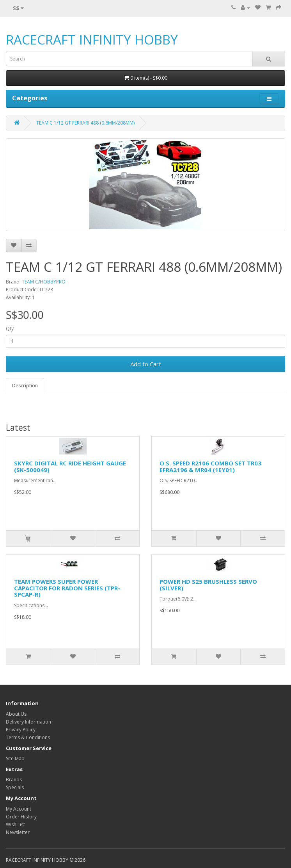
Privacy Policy (21, 730)
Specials (15, 787)
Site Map (15, 758)
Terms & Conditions (28, 737)
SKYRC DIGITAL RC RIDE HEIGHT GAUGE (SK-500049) (70, 466)
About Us (16, 714)
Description (25, 386)
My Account (19, 809)
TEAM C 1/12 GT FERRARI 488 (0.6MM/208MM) (85, 123)
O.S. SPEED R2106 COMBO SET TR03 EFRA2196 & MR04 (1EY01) (210, 466)
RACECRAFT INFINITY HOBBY (92, 40)
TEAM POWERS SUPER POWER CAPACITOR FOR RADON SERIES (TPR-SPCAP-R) (67, 588)
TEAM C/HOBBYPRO (44, 282)
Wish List (15, 824)
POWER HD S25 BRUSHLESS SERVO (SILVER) (208, 585)
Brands (14, 780)
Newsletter (18, 832)
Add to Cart (146, 364)
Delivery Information (28, 722)
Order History (21, 817)
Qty (10, 329)
